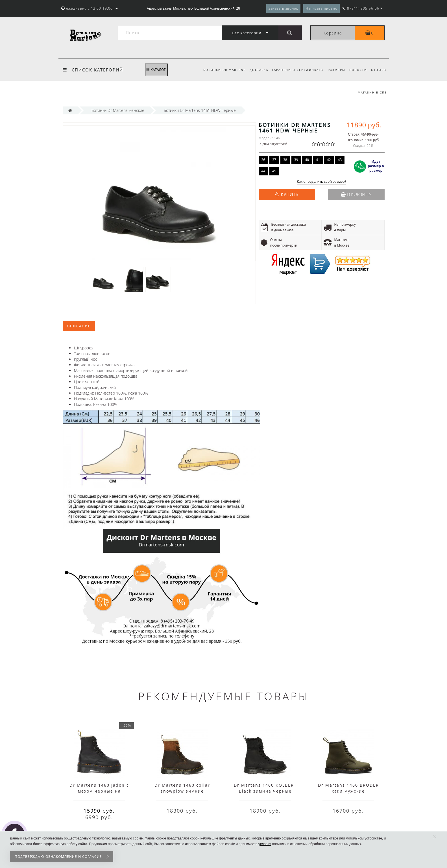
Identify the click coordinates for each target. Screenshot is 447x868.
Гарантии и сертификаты (295, 70)
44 (263, 171)
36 (263, 160)
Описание (79, 326)
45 (274, 171)
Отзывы (379, 70)
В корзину (356, 194)
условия (265, 844)
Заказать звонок (283, 8)
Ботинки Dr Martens (220, 70)
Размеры (335, 70)
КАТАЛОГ (156, 70)
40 (307, 160)
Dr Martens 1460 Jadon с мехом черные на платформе (99, 791)
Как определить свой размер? (321, 182)
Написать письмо (321, 8)
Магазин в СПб (372, 92)
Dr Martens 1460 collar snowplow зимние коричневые (182, 791)
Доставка (255, 70)
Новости (357, 70)
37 (274, 160)
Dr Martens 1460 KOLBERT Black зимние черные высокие (265, 791)
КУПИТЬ (289, 194)
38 (285, 160)
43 (340, 160)
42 (329, 160)
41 (318, 160)
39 (296, 160)
